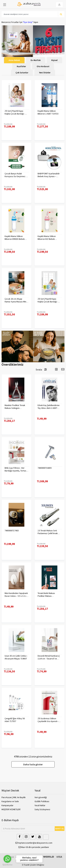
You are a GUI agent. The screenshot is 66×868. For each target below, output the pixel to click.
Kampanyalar (7, 805)
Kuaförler (21, 66)
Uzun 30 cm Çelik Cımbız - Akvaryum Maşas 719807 (16, 657)
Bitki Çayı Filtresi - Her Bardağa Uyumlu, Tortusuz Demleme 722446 (16, 469)
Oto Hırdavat (43, 66)
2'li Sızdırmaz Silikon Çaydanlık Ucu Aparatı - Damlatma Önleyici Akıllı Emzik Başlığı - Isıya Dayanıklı (48, 720)
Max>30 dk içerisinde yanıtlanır (34, 847)
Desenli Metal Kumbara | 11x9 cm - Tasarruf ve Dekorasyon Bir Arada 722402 (49, 657)
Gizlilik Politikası (42, 801)
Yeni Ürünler (45, 73)
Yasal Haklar (40, 805)
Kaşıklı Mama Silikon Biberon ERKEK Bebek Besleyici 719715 (15, 238)
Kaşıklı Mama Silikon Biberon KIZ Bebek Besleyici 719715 (47, 238)
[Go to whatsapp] (7, 859)
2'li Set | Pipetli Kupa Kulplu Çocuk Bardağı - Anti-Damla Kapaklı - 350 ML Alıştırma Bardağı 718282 (15, 112)
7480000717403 (12, 531)
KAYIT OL (60, 829)
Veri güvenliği (41, 797)
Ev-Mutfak (36, 60)
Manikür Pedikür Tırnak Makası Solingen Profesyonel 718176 (15, 407)
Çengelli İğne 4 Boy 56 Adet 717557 (15, 720)
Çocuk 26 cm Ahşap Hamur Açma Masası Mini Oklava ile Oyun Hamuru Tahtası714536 (16, 300)
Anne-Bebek (14, 60)
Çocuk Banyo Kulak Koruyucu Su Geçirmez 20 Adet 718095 (16, 175)
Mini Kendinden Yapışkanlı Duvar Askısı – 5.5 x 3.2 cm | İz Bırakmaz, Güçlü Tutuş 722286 (16, 595)
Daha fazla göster (33, 764)
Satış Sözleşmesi (42, 809)
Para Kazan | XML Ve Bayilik (14, 797)
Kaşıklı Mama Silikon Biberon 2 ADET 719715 (48, 112)
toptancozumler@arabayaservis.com (34, 843)
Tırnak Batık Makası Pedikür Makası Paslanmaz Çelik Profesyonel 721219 (47, 595)
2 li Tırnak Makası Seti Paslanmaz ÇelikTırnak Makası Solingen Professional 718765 (48, 532)
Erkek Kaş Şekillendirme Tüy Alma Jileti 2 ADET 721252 (49, 407)
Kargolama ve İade (10, 801)
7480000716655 (45, 468)
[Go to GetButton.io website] (7, 865)
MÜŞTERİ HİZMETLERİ (11, 809)
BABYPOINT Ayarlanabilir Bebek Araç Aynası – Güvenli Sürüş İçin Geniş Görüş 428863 (49, 175)
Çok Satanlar (22, 73)
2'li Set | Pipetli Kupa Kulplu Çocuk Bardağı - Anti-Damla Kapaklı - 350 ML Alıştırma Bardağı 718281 (48, 300)
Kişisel (54, 60)
